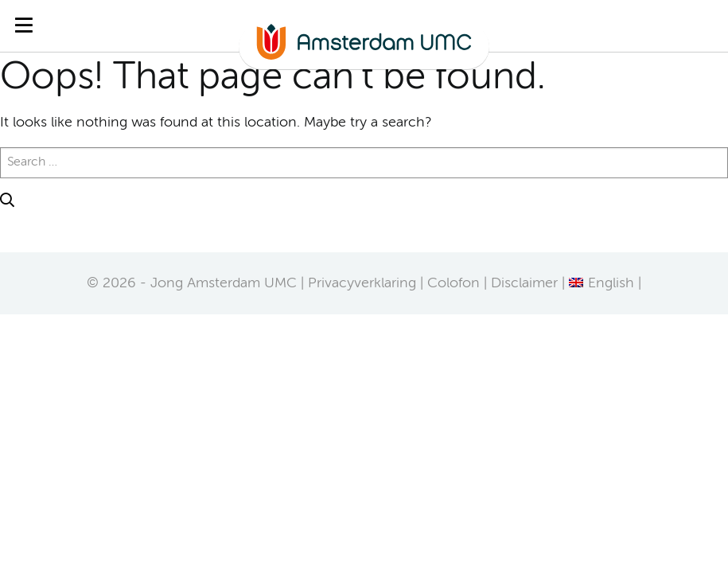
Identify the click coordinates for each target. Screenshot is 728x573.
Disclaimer (524, 283)
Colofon (454, 283)
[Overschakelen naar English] (601, 283)
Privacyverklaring (362, 283)
